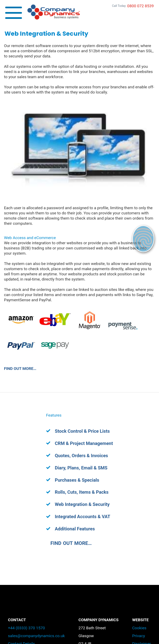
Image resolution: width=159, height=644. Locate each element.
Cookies (139, 628)
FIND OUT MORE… (20, 369)
